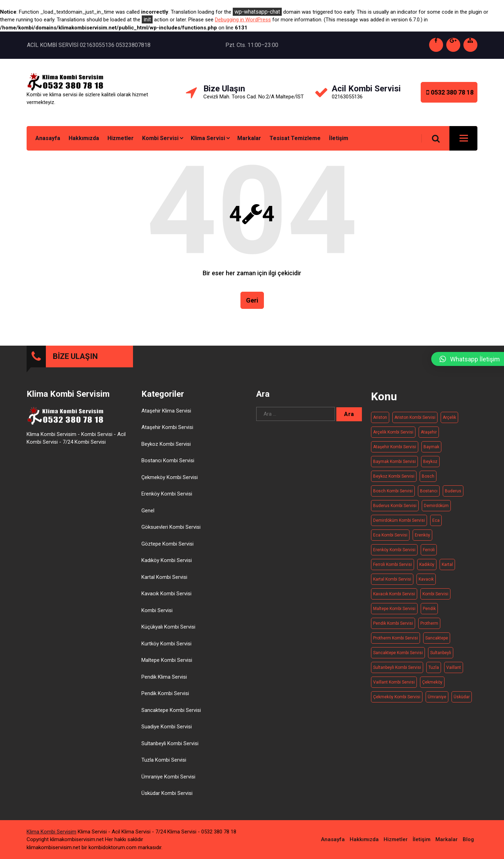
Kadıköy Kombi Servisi (167, 564)
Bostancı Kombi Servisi (168, 464)
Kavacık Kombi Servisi (166, 597)
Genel (148, 514)
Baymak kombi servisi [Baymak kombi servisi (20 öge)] (394, 465)
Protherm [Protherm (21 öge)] (429, 626)
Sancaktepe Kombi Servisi (171, 713)
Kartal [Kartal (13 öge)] (447, 568)
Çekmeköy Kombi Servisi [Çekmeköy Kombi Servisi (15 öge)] (397, 700)
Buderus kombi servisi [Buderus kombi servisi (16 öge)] (395, 509)
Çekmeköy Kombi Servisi (170, 480)
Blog (468, 839)
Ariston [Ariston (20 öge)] (380, 421)
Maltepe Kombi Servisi (167, 664)
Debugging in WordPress (243, 20)
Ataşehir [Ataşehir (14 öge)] (429, 435)
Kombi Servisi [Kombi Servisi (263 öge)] (435, 597)
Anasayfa (48, 138)
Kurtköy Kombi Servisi (166, 647)
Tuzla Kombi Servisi (164, 763)
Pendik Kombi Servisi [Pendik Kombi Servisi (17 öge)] (393, 626)
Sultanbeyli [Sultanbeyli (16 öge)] (441, 656)
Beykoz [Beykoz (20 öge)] (430, 465)
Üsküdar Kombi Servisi (167, 797)
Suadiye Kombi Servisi (167, 730)
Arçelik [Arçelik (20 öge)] (449, 421)
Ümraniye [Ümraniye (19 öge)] (437, 700)
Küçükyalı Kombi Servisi (168, 630)
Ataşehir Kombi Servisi (167, 431)
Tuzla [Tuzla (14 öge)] (434, 671)
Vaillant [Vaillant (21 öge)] (454, 671)
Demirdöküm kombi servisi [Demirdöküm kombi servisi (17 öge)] (399, 524)
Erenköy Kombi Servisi (167, 497)
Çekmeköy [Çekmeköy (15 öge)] (432, 685)
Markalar (249, 138)
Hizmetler (121, 138)
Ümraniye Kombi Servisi (168, 780)
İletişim (339, 138)
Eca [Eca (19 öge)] (436, 524)
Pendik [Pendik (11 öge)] (429, 612)
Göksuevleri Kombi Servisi (171, 531)
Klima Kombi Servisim (51, 831)
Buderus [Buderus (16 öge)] (453, 494)
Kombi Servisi (160, 138)
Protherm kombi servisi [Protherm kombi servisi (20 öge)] (395, 641)
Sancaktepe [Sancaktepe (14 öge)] (437, 641)
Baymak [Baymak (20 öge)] (431, 450)
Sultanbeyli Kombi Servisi (170, 747)
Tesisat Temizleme (295, 138)
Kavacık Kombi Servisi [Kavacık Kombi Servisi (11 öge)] (394, 597)
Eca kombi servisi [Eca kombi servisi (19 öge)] (390, 538)
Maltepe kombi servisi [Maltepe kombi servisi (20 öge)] (394, 612)
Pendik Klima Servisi (164, 680)
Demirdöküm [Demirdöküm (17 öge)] (436, 509)
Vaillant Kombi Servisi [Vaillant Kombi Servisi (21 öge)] (394, 685)
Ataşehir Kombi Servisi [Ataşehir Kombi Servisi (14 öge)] (395, 450)
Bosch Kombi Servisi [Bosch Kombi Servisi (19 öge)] (393, 494)
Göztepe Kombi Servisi (167, 547)
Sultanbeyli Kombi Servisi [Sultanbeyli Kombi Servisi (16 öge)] (397, 671)
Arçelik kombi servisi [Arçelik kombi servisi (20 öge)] (393, 435)
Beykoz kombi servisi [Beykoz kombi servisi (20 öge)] (394, 479)
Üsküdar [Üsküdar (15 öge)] (462, 700)
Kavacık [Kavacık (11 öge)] (426, 582)
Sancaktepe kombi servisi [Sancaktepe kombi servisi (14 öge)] (398, 656)
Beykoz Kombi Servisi (166, 447)
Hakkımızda (84, 138)
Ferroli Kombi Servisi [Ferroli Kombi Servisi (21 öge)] (393, 568)
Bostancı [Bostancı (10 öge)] (429, 494)
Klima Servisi (208, 138)
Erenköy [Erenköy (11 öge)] (422, 538)
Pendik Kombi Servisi (165, 697)
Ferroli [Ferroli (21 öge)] (429, 553)
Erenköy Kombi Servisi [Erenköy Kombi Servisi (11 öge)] (394, 553)
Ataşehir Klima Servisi (166, 414)
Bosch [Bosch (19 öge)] (428, 479)
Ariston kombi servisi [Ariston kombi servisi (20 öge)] (415, 421)
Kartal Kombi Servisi (164, 580)
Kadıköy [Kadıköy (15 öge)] (427, 568)
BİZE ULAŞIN (75, 359)
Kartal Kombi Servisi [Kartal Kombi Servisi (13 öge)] (392, 582)
